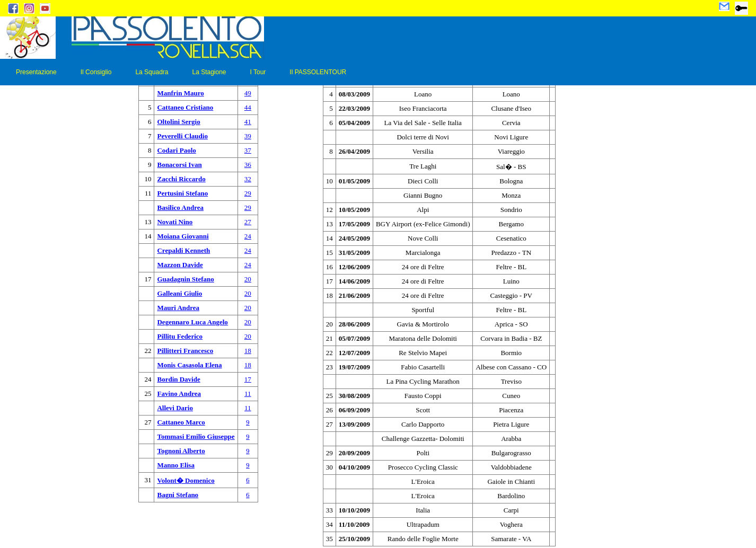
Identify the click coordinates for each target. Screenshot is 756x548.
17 (248, 379)
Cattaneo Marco (181, 422)
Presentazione (36, 72)
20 (248, 279)
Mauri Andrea (178, 308)
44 (248, 107)
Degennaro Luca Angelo (192, 322)
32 (248, 179)
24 (248, 236)
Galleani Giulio (179, 293)
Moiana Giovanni (183, 236)
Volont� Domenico (186, 480)
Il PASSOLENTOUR (318, 72)
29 (248, 193)
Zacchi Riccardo (181, 179)
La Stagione (209, 72)
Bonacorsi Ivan (179, 165)
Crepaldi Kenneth (183, 250)
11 (248, 394)
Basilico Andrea (180, 207)
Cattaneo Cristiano (185, 107)
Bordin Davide (178, 379)
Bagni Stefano (178, 495)
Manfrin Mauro (180, 93)
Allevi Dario (175, 408)
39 (248, 136)
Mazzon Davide (180, 265)
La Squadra (152, 72)
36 (248, 165)
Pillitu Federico (180, 336)
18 (248, 351)
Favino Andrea (179, 394)
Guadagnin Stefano (185, 279)
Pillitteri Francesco (185, 351)
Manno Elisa (175, 465)
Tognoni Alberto (181, 451)
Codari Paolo (176, 150)
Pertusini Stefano (182, 193)
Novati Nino (175, 222)
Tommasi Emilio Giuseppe (196, 436)
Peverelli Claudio (182, 136)
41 (248, 122)
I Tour (258, 72)
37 (248, 150)
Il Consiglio (96, 72)
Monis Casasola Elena (189, 365)
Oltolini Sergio (178, 122)
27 (248, 222)
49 (248, 93)
